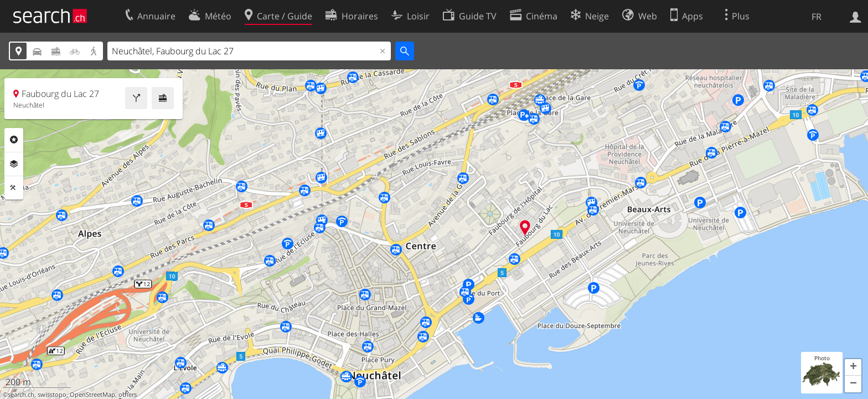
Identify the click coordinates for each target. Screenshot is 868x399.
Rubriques (14, 140)
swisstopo (52, 395)
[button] (853, 367)
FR (817, 17)
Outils (14, 188)
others (128, 395)
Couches (14, 164)
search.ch (21, 395)
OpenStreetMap (92, 395)
